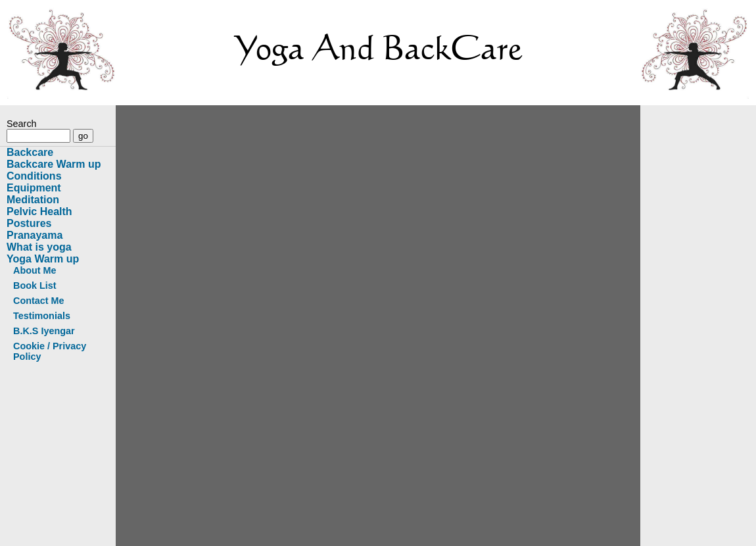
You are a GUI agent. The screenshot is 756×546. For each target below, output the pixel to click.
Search (22, 124)
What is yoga (39, 247)
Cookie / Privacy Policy (50, 351)
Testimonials (42, 316)
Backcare (30, 152)
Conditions (34, 176)
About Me (35, 270)
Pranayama (35, 235)
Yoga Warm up (43, 259)
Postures (29, 223)
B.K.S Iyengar (44, 331)
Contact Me (39, 301)
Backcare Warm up (54, 164)
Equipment (34, 188)
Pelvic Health (39, 211)
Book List (35, 285)
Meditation (33, 200)
